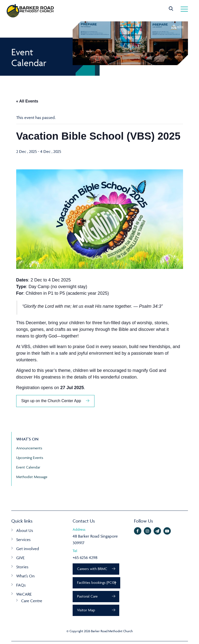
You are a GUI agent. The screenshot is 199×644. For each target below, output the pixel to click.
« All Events (27, 101)
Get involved (28, 549)
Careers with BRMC (93, 569)
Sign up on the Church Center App (51, 401)
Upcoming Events (30, 458)
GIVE (20, 558)
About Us (25, 530)
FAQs (21, 585)
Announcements (29, 448)
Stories (22, 567)
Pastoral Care (88, 598)
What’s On (25, 576)
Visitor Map (87, 612)
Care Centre (32, 601)
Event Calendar (28, 467)
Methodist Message (32, 477)
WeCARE (24, 594)
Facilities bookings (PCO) (97, 583)
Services (23, 540)
